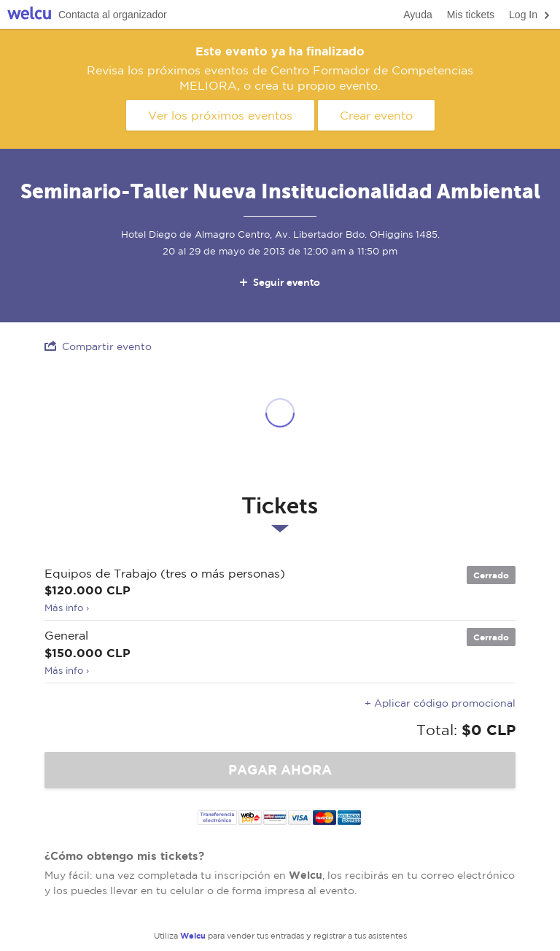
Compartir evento (98, 346)
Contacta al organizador (113, 15)
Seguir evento (279, 282)
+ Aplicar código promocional (440, 703)
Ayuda (417, 15)
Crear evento (376, 115)
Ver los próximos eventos (220, 115)
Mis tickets (471, 15)
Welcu (29, 15)
